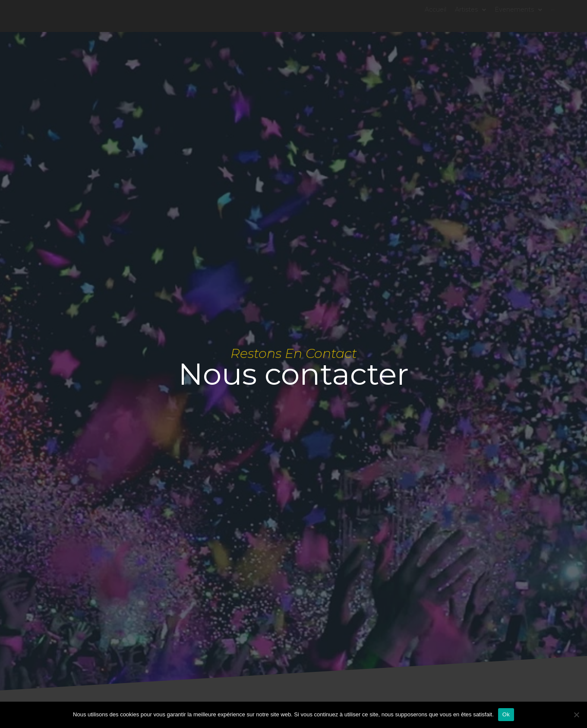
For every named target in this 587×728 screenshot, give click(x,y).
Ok (506, 714)
